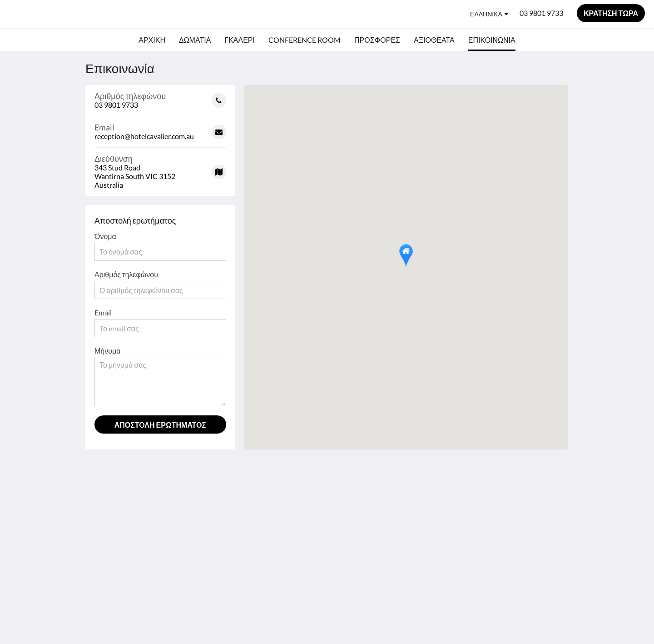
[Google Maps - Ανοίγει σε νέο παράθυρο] (160, 168)
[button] (406, 256)
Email (103, 312)
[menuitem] (152, 40)
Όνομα (105, 236)
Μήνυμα (107, 351)
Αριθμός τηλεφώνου (126, 274)
